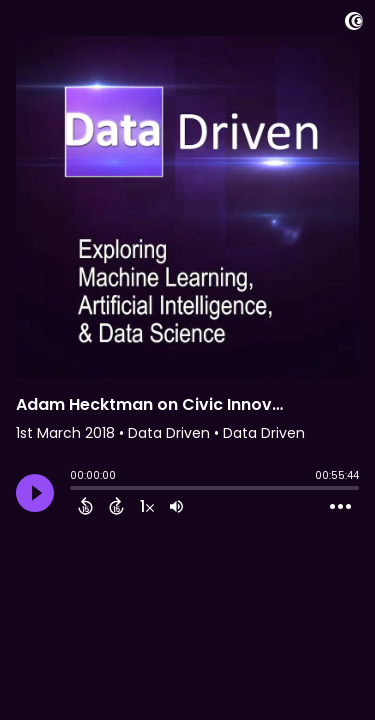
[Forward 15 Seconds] (116, 506)
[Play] (35, 493)
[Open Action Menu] (340, 507)
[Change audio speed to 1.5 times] (147, 506)
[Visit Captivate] (354, 24)
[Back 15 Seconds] (85, 506)
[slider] (75, 490)
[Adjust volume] (176, 506)
